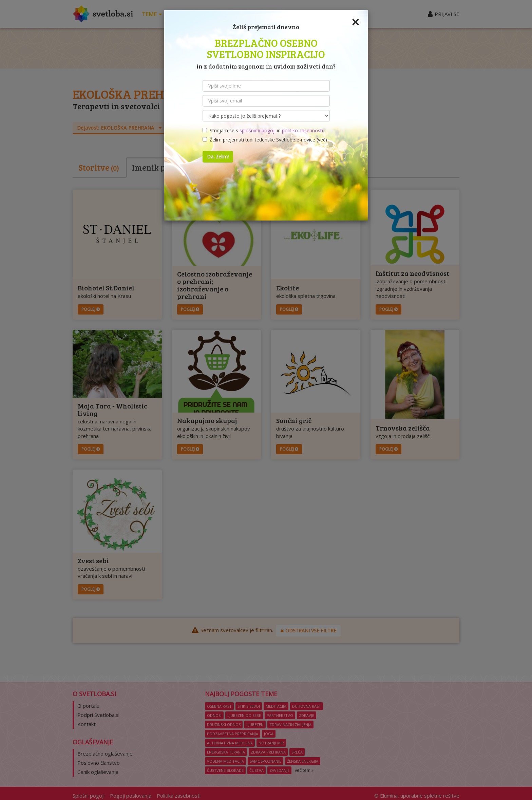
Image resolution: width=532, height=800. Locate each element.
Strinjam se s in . (263, 130)
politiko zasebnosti (302, 130)
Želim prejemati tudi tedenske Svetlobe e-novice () (265, 140)
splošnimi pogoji (258, 130)
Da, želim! (218, 157)
